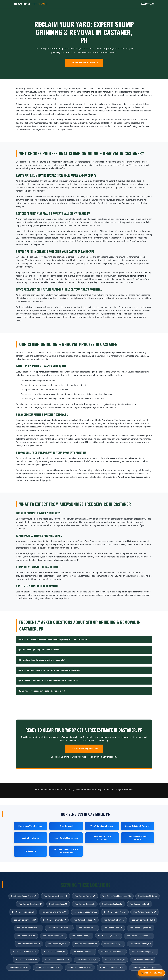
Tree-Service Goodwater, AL (85, 912)
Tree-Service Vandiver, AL (115, 960)
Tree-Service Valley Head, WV (80, 967)
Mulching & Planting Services (138, 838)
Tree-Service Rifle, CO (87, 928)
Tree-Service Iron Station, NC (55, 896)
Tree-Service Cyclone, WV (109, 936)
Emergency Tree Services (30, 826)
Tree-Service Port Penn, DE (23, 912)
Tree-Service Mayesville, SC (59, 928)
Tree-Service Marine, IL (81, 936)
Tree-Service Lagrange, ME (141, 928)
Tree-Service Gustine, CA (112, 904)
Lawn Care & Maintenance (66, 838)
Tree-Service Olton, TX (113, 944)
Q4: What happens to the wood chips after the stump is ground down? (49, 670)
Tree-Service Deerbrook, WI (85, 920)
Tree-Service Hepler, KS (18, 967)
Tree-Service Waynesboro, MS (112, 967)
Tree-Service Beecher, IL (85, 904)
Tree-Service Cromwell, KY (26, 960)
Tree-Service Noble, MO (140, 904)
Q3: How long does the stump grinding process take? (42, 660)
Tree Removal (66, 826)
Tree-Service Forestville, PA (54, 920)
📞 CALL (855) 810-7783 (151, 972)
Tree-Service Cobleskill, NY (86, 944)
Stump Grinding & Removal (138, 826)
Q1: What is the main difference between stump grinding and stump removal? (53, 639)
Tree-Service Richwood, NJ (25, 920)
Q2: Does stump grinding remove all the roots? (39, 650)
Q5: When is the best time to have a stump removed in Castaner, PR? (49, 681)
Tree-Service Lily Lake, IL (83, 952)
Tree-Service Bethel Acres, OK (57, 960)
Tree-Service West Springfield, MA (117, 896)
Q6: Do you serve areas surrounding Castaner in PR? (42, 691)
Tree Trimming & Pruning (102, 826)
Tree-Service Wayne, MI (57, 944)
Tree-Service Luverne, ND (140, 944)
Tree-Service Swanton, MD (53, 936)
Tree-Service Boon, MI (58, 904)
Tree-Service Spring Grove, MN (24, 896)
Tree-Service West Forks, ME (28, 928)
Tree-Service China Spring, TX (143, 952)
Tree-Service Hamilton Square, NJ (145, 967)
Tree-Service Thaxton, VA (85, 896)
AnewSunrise (31, 4)
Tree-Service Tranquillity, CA (145, 912)
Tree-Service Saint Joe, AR (115, 912)
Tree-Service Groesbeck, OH (143, 920)
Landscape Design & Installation (102, 838)
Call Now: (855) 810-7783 (84, 749)
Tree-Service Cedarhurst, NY (30, 904)
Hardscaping (30, 851)
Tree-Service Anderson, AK (54, 952)
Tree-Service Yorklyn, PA (143, 960)
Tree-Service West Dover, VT (24, 952)
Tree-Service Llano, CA (113, 928)
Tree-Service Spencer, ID (87, 960)
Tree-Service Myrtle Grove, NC (54, 912)
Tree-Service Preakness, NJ (112, 952)
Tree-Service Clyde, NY (148, 896)
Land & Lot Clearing (30, 838)
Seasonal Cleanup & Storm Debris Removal (66, 851)
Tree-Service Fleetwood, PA (29, 944)
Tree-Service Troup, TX (26, 936)
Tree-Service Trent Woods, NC (48, 967)
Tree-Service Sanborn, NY (114, 920)
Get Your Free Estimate (84, 63)
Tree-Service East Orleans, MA (139, 936)
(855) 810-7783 (148, 4)
